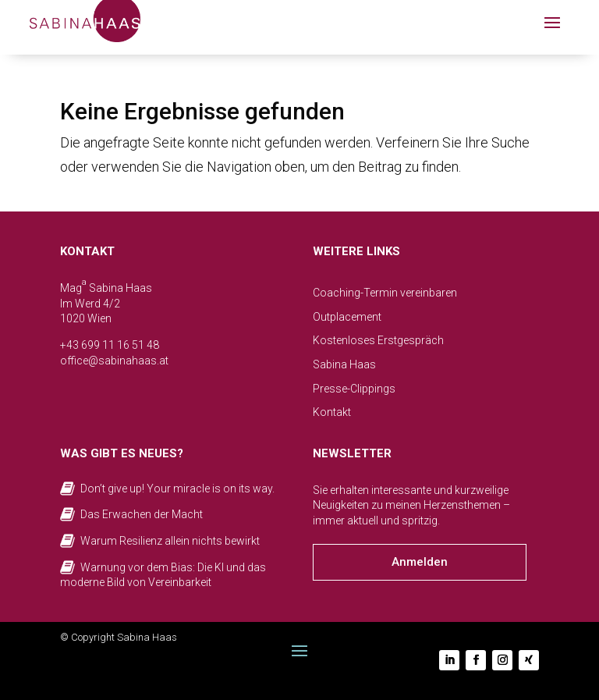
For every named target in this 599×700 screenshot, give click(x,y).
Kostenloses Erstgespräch (378, 340)
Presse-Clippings (354, 389)
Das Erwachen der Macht (142, 514)
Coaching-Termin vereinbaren (385, 293)
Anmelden (420, 562)
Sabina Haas (344, 364)
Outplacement (347, 317)
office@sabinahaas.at (114, 361)
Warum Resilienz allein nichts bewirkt (170, 541)
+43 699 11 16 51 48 (110, 345)
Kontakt (332, 412)
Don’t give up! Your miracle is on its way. (177, 489)
